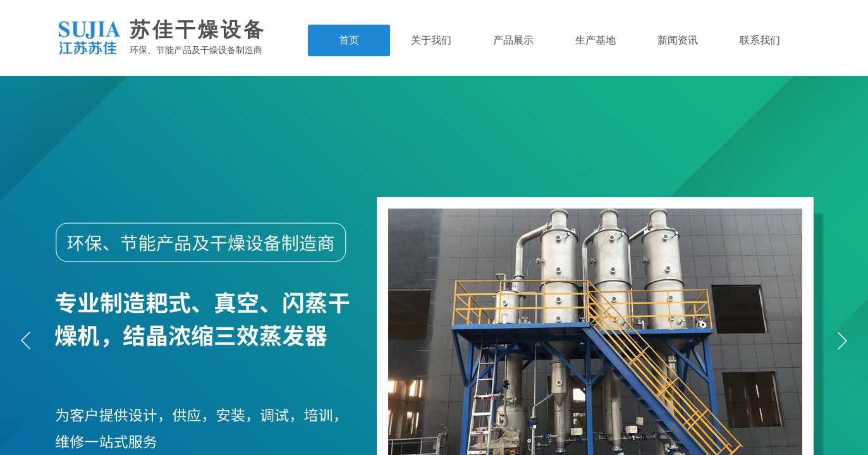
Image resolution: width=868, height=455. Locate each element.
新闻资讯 (678, 40)
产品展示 (513, 40)
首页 (349, 40)
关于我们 (431, 40)
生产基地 (596, 40)
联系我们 (760, 40)
